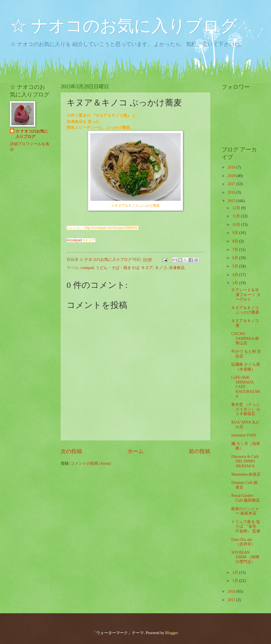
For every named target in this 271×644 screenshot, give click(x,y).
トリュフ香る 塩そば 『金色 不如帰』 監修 (246, 526)
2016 (232, 192)
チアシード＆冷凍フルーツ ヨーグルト (246, 295)
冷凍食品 (177, 268)
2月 (236, 573)
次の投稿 (71, 451)
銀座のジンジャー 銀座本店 (245, 511)
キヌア (147, 268)
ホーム (136, 451)
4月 (236, 275)
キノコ (161, 268)
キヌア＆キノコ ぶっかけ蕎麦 (245, 310)
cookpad (87, 268)
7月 (236, 250)
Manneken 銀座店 (246, 474)
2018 (232, 176)
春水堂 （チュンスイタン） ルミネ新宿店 (246, 409)
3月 (236, 283)
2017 (232, 184)
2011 (232, 600)
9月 (236, 233)
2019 (232, 167)
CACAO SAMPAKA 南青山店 (245, 338)
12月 (237, 208)
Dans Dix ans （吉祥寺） (243, 542)
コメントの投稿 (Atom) (91, 463)
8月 (236, 241)
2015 (232, 201)
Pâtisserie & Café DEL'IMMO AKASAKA (245, 461)
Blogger (171, 633)
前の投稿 (200, 451)
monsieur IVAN (244, 435)
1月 (236, 581)
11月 (237, 216)
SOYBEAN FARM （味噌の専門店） (245, 557)
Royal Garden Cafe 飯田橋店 (245, 498)
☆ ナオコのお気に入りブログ (124, 26)
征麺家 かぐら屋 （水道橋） (245, 367)
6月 (236, 258)
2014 (232, 591)
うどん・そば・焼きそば (117, 268)
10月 (237, 225)
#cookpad (74, 240)
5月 (236, 266)
